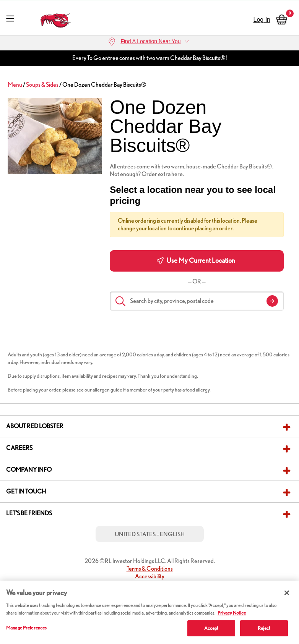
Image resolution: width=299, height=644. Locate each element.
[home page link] (56, 19)
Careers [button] (19, 448)
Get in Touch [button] (26, 491)
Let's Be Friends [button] (29, 513)
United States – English (150, 534)
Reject (264, 628)
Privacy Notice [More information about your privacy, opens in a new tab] (232, 613)
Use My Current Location (196, 261)
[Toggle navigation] (10, 18)
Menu (15, 85)
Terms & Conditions (150, 569)
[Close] (287, 593)
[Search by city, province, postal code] (197, 301)
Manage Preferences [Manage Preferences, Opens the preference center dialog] (26, 628)
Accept (211, 628)
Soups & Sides (42, 85)
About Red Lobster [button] (35, 426)
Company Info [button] (29, 470)
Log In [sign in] (262, 20)
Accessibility (150, 576)
